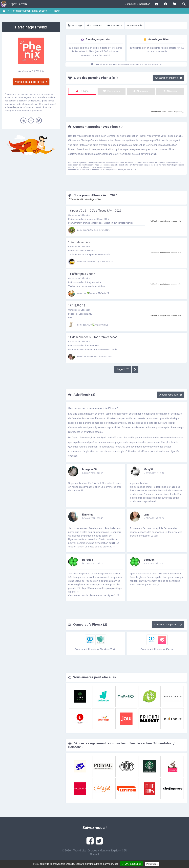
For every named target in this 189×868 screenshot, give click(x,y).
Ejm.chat (87, 515)
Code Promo (95, 25)
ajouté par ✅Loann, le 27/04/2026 (89, 293)
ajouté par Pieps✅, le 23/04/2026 (88, 325)
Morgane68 (89, 469)
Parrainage (75, 25)
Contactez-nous (126, 64)
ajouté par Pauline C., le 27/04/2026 (89, 230)
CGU (125, 851)
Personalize (152, 864)
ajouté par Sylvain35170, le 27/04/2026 (90, 262)
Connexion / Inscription (137, 4)
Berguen (88, 560)
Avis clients (115, 25)
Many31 (148, 469)
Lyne (147, 515)
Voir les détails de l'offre (31, 82)
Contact (94, 854)
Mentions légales (110, 851)
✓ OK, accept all (132, 864)
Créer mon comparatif (168, 625)
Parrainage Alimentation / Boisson (29, 11)
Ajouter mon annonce (168, 78)
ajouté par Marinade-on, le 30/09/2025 (90, 356)
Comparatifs (135, 25)
